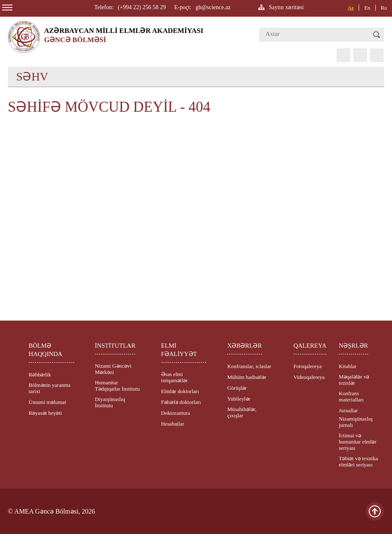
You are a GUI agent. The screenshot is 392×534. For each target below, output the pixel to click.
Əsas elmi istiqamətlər (175, 377)
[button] (377, 35)
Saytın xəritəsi (286, 7)
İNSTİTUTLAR (115, 346)
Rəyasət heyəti (45, 413)
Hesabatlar (173, 424)
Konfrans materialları (351, 396)
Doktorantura (176, 413)
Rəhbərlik (40, 375)
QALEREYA (310, 346)
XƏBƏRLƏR (244, 346)
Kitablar (348, 366)
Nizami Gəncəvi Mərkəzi (113, 369)
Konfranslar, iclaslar (249, 366)
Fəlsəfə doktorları (181, 402)
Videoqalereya (309, 377)
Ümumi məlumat (47, 402)
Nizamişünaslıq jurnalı (356, 422)
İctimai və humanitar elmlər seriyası (357, 442)
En (367, 8)
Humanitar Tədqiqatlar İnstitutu (117, 386)
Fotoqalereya (307, 366)
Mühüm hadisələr (247, 377)
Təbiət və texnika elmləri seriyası (358, 461)
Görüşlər (237, 388)
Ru (384, 8)
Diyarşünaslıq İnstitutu (110, 402)
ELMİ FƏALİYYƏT (179, 350)
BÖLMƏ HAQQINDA (46, 350)
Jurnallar (348, 410)
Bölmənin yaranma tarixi (50, 388)
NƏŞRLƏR (353, 346)
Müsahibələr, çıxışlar (242, 412)
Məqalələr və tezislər (354, 380)
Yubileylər (238, 399)
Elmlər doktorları (180, 391)
